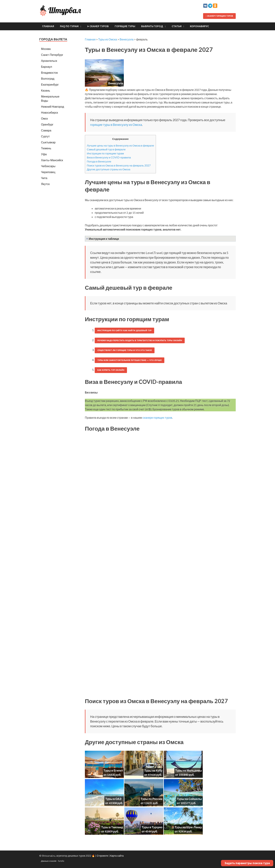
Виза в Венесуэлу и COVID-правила (109, 157)
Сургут (45, 136)
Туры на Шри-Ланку (188, 827)
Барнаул (47, 67)
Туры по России (152, 799)
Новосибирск (50, 112)
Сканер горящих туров (219, 16)
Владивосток (49, 73)
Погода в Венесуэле (99, 161)
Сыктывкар (48, 142)
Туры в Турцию (152, 827)
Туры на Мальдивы (189, 770)
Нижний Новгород (53, 107)
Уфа (44, 154)
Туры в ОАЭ (113, 799)
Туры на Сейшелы (189, 799)
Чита (44, 178)
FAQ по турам (69, 26)
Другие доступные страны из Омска (109, 169)
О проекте (102, 856)
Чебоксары (48, 166)
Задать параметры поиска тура (247, 863)
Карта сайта (117, 856)
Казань (46, 90)
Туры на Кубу (153, 770)
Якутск (45, 184)
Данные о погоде (49, 861)
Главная (48, 26)
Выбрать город (152, 26)
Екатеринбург (50, 84)
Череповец (48, 172)
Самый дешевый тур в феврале (106, 149)
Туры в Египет (113, 770)
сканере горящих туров (157, 418)
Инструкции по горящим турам (105, 153)
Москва (46, 49)
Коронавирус (199, 26)
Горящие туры (125, 26)
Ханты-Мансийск (52, 160)
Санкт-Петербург (52, 55)
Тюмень (46, 148)
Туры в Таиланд (112, 827)
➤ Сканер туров (98, 26)
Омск (44, 118)
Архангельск (49, 61)
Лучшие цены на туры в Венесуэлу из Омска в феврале (120, 145)
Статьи (177, 26)
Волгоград (48, 79)
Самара (46, 130)
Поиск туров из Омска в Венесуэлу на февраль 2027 (119, 165)
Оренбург (47, 124)
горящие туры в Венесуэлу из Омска (116, 125)
